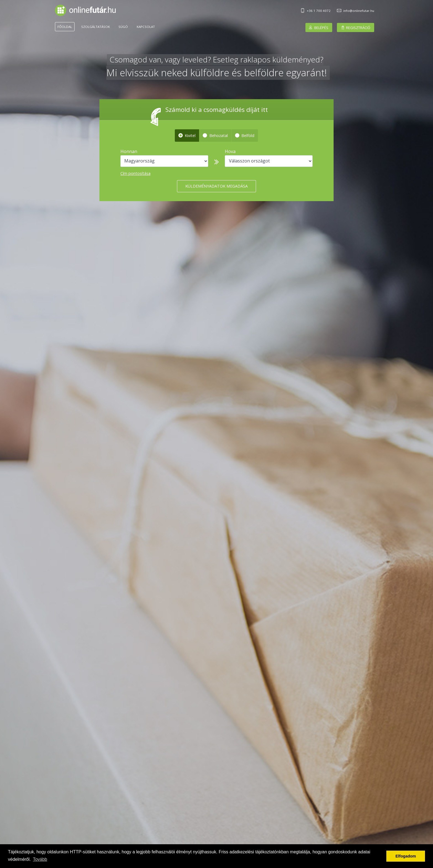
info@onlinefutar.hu (359, 11)
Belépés (321, 27)
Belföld (248, 136)
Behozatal (219, 136)
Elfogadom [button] (406, 856)
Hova (230, 151)
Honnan (129, 151)
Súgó (123, 27)
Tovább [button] (40, 859)
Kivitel (190, 136)
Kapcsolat (146, 27)
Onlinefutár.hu (85, 10)
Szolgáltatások (96, 27)
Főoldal (65, 27)
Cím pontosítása (135, 173)
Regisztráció (358, 27)
